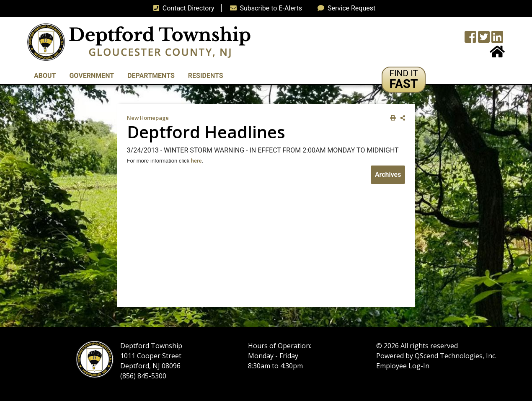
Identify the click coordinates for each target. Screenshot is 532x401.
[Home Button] (497, 54)
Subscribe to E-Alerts (265, 8)
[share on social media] (401, 118)
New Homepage (148, 118)
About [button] (45, 76)
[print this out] (391, 118)
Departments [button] (151, 76)
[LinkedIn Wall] (497, 40)
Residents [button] (206, 76)
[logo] (139, 42)
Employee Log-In (403, 366)
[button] (404, 80)
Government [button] (92, 76)
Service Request (345, 8)
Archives (388, 175)
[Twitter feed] (484, 40)
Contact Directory (182, 8)
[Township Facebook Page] (470, 40)
